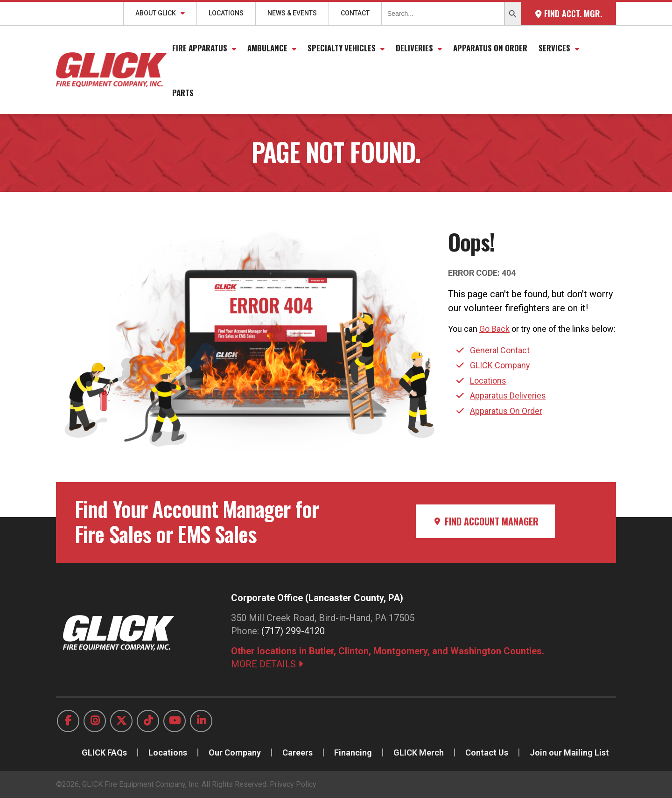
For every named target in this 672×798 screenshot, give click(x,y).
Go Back (494, 329)
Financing (353, 752)
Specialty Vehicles (342, 48)
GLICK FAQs (104, 752)
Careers (297, 752)
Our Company (235, 752)
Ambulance (267, 48)
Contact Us (487, 752)
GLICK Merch (419, 752)
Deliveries (414, 48)
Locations (226, 13)
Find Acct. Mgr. (569, 14)
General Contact (500, 350)
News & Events (292, 13)
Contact (355, 13)
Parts (183, 93)
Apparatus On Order (490, 48)
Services (554, 48)
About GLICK (156, 13)
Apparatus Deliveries (508, 395)
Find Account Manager (485, 521)
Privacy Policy (293, 784)
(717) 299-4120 (293, 631)
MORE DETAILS (267, 664)
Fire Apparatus (200, 48)
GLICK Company (500, 365)
